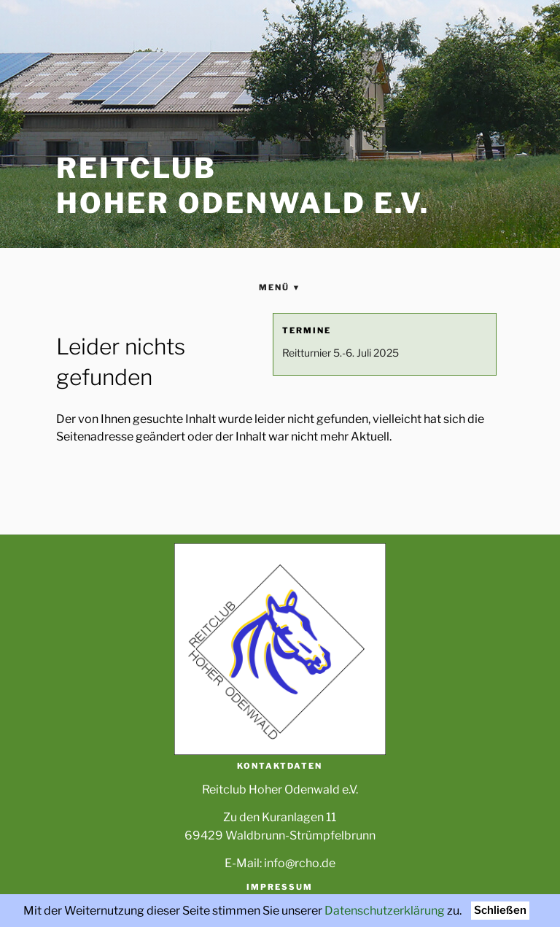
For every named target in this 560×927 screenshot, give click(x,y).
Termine (307, 330)
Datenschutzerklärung (385, 911)
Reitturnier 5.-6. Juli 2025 (341, 353)
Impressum (280, 887)
